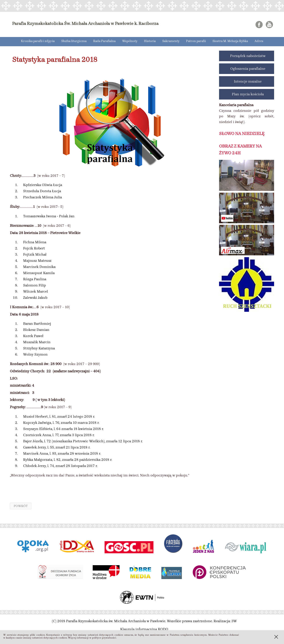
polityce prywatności (104, 638)
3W (234, 621)
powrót (21, 506)
